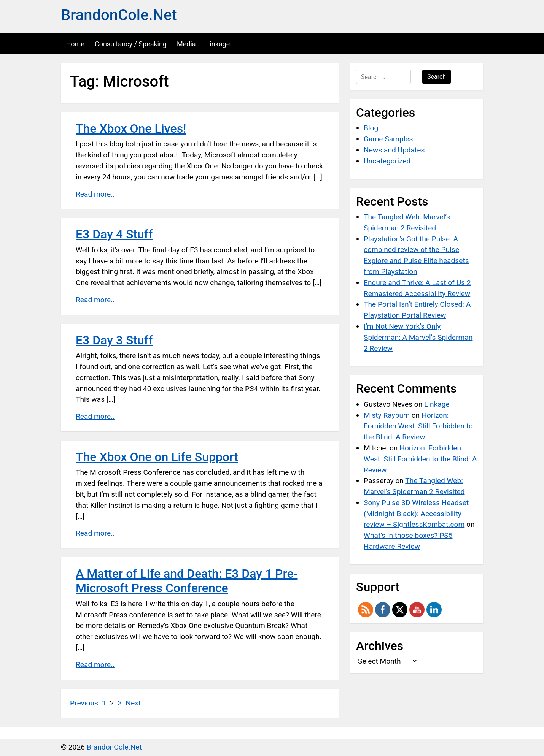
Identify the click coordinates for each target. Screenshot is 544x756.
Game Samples (388, 139)
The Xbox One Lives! (131, 128)
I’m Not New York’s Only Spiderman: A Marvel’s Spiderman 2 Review (418, 337)
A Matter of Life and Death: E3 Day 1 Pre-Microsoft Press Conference (187, 581)
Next (133, 703)
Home (75, 44)
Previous (84, 703)
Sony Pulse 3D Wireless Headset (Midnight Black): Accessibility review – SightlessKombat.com (416, 514)
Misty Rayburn (387, 415)
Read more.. (95, 194)
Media (186, 44)
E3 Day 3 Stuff (114, 340)
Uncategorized (387, 161)
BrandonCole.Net (119, 15)
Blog (371, 128)
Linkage (218, 44)
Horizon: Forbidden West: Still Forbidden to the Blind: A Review (418, 426)
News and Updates (394, 150)
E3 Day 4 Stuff (114, 234)
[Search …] (383, 77)
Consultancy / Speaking (131, 44)
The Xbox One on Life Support (157, 457)
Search (437, 77)
